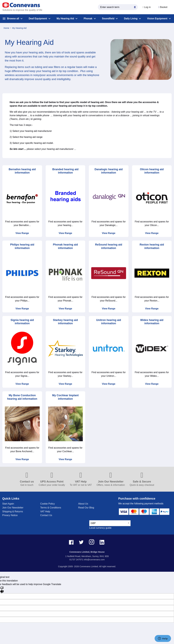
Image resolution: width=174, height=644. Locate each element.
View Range (22, 233)
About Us (83, 504)
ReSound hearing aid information (109, 246)
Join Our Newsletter (13, 508)
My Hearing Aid (19, 28)
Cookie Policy (48, 504)
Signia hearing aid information (22, 322)
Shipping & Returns (13, 511)
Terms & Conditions (51, 508)
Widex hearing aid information (152, 322)
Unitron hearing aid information (109, 322)
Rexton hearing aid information (152, 246)
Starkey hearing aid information (65, 322)
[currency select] (110, 523)
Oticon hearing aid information (152, 171)
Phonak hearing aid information (65, 246)
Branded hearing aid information (65, 171)
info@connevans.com (94, 560)
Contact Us (46, 515)
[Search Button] (134, 7)
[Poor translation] (2, 590)
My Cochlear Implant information (65, 397)
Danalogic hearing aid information (109, 171)
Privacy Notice (10, 515)
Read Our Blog (86, 508)
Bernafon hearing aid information (22, 171)
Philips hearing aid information (22, 246)
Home (6, 28)
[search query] (117, 7)
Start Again (8, 504)
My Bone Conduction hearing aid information (22, 397)
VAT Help (45, 511)
